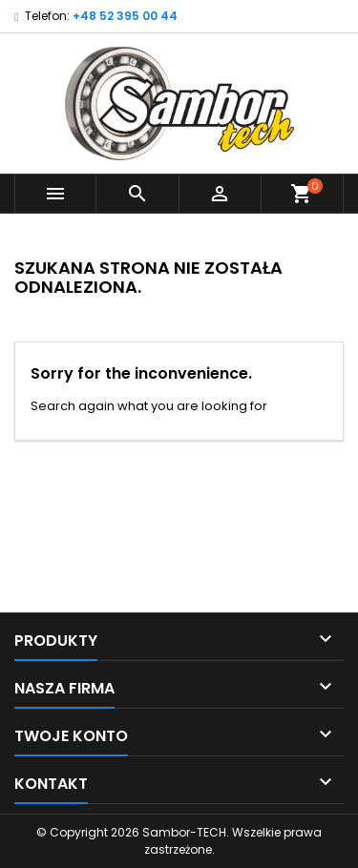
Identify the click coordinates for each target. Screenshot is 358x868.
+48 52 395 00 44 (125, 16)
